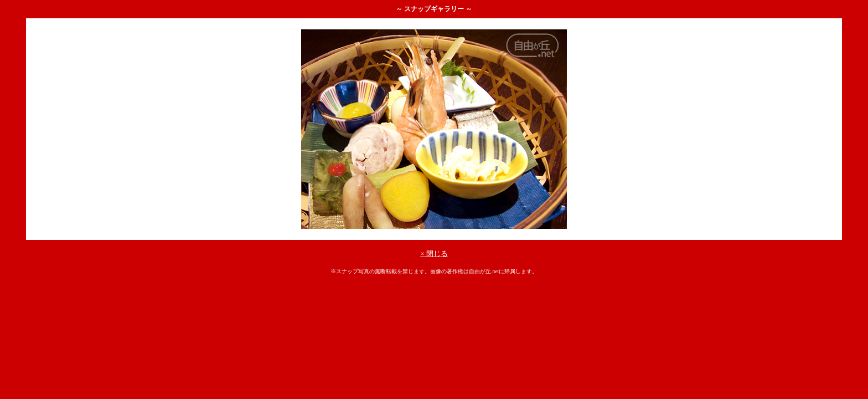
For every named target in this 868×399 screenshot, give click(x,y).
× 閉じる (434, 254)
